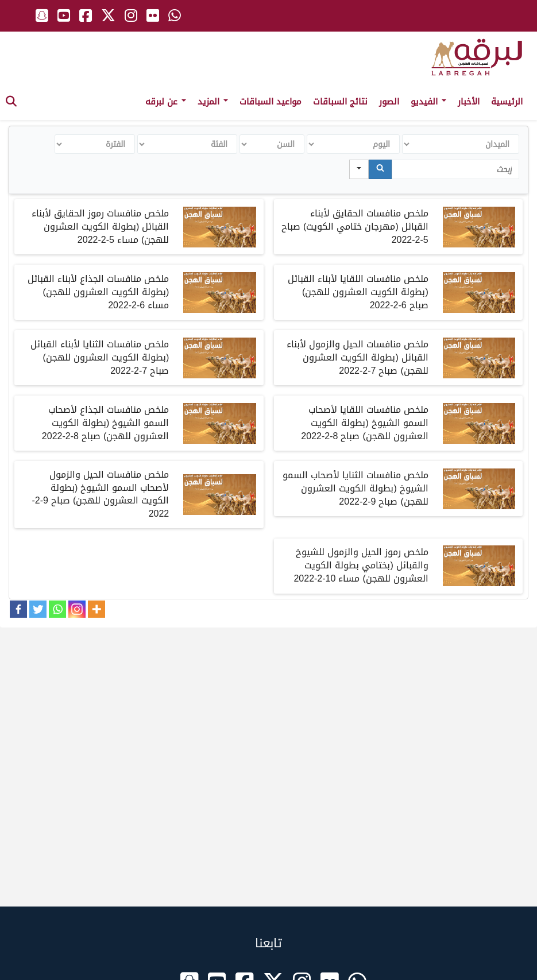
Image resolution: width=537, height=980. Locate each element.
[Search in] (359, 169)
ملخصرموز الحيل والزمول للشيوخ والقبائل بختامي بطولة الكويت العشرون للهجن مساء (361, 565)
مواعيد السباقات (271, 102)
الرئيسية (507, 102)
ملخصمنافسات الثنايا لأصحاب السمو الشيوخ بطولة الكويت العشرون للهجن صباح (356, 488)
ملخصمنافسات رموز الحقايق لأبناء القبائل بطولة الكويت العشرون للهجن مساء (100, 226)
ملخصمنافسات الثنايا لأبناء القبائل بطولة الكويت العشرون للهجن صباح (100, 357)
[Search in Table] (455, 169)
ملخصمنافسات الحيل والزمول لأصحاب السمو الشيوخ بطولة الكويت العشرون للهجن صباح (100, 494)
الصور (389, 102)
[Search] (380, 169)
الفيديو (428, 102)
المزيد (213, 102)
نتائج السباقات (340, 102)
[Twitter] (38, 609)
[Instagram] (77, 609)
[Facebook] (18, 609)
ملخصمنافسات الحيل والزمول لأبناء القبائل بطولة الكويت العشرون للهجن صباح (358, 357)
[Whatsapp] (57, 609)
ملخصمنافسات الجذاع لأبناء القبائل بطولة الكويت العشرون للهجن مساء (98, 292)
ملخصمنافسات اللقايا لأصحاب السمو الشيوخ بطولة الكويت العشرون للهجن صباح (364, 423)
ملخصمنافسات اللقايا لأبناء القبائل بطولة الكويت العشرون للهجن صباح (358, 292)
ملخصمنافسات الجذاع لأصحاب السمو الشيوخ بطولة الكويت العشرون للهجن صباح (105, 423)
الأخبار (469, 102)
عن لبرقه (166, 102)
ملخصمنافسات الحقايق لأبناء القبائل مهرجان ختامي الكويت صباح (355, 226)
